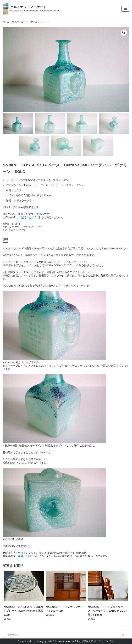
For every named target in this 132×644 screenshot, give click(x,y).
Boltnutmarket (26, 641)
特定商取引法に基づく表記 (99, 641)
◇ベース (38, 227)
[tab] (5, 239)
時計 (36, 556)
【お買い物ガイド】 (30, 217)
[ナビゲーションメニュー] (125, 9)
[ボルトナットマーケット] (32, 9)
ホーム (6, 22)
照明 (28, 556)
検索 (123, 635)
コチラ (14, 207)
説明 (5, 239)
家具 (21, 556)
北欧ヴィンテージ (17, 230)
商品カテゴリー (20, 22)
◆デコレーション (40, 22)
